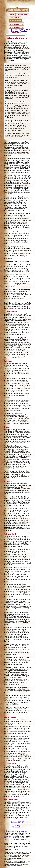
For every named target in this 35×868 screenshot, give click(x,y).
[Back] (17, 826)
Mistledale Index (16, 20)
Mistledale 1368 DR (16, 24)
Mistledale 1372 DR (16, 27)
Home (12, 14)
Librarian (25, 832)
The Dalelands (15, 17)
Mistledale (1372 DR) (17, 822)
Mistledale (23, 31)
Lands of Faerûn (22, 14)
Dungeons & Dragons (10, 836)
